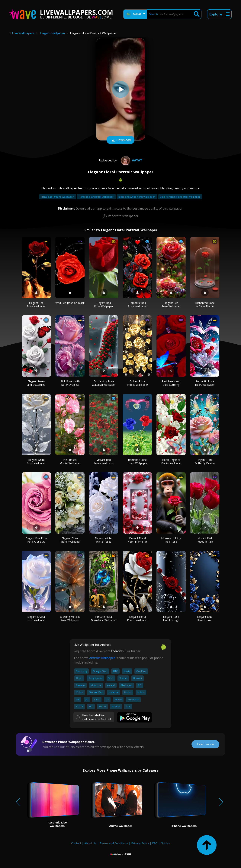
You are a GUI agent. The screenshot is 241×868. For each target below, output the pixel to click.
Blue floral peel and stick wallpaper (180, 197)
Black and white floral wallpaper (137, 197)
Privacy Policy (140, 843)
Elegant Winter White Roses (104, 540)
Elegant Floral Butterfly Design (205, 461)
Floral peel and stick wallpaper (96, 197)
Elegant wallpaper (53, 33)
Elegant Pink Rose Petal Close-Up (36, 540)
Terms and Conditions (114, 843)
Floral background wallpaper (58, 197)
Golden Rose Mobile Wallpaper (137, 383)
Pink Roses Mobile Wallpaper (70, 461)
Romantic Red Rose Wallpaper (137, 305)
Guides (165, 843)
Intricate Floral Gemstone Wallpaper (104, 618)
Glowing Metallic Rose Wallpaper (70, 618)
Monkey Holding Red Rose (171, 540)
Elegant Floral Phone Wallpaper (70, 540)
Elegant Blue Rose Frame (205, 618)
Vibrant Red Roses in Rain (205, 540)
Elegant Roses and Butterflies (36, 383)
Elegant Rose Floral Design (171, 618)
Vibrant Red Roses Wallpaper (104, 461)
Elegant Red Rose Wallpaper (36, 305)
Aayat (131, 160)
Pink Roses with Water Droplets (70, 383)
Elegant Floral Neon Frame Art (137, 540)
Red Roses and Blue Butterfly (171, 383)
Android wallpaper (102, 658)
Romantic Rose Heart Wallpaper (205, 383)
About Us (90, 843)
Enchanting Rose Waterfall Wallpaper (104, 383)
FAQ (155, 843)
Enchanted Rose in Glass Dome (205, 305)
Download (120, 140)
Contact (76, 843)
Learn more (205, 744)
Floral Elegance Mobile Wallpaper (171, 461)
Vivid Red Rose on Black (70, 303)
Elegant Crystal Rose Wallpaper (36, 618)
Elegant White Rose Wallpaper (36, 461)
